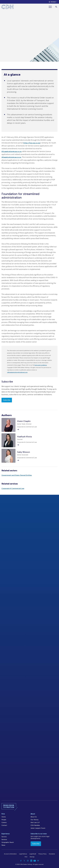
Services (4, 840)
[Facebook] (21, 861)
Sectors (4, 837)
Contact (4, 825)
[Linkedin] (31, 861)
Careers (4, 822)
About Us (34, 817)
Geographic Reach (8, 842)
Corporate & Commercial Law (13, 488)
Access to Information (10, 854)
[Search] (56, 7)
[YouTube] (35, 861)
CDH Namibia (35, 825)
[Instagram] (28, 861)
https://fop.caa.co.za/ (32, 143)
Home (4, 817)
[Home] (8, 7)
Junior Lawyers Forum (38, 828)
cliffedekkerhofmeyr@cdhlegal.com (17, 372)
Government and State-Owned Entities (17, 475)
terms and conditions (41, 365)
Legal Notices (23, 854)
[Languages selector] (53, 2)
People (4, 820)
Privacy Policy (42, 854)
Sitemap (32, 857)
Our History (35, 820)
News (3, 845)
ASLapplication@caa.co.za (11, 151)
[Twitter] (24, 861)
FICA (26, 857)
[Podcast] (38, 861)
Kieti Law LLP (35, 822)
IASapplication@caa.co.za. (11, 157)
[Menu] (51, 7)
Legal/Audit (33, 854)
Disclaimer (52, 854)
